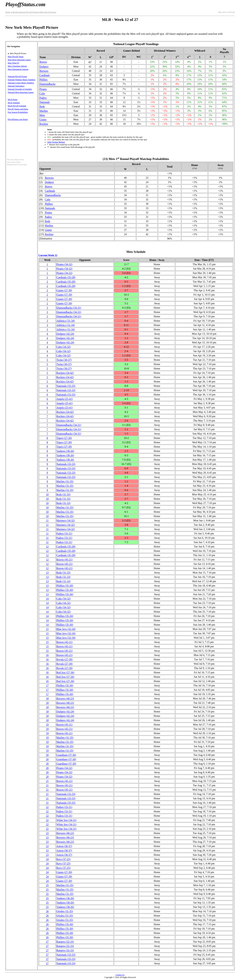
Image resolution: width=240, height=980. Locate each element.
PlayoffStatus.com (25, 4)
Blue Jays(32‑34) (66, 629)
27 (47, 942)
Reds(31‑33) (63, 494)
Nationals (45, 102)
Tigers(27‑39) (64, 438)
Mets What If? (13, 63)
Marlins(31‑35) (65, 481)
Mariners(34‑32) (66, 520)
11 (47, 520)
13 (47, 573)
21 (47, 781)
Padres (43, 98)
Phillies (43, 80)
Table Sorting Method (56, 142)
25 (47, 885)
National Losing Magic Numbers (21, 83)
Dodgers (44, 67)
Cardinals (45, 75)
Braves (43, 62)
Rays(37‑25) (63, 859)
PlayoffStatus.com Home (18, 119)
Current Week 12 (48, 255)
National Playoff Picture (27, 12)
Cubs (42, 93)
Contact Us (120, 975)
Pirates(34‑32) (64, 264)
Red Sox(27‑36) (65, 672)
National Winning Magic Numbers (21, 80)
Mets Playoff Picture (47, 12)
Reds (42, 106)
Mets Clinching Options (17, 66)
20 (47, 755)
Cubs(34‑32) (64, 347)
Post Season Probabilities (18, 112)
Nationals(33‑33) (66, 386)
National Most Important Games (21, 92)
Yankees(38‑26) (65, 451)
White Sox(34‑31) (66, 820)
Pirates (43, 89)
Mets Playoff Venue (16, 57)
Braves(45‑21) (64, 560)
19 (47, 725)
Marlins (44, 111)
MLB (14, 12)
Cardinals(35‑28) (66, 277)
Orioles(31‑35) (65, 911)
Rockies (44, 124)
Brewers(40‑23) (65, 699)
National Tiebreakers (16, 86)
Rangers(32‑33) (65, 942)
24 (47, 859)
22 (47, 807)
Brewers (44, 71)
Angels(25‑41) (65, 399)
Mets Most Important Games (19, 60)
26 (47, 911)
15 (47, 629)
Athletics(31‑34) (66, 321)
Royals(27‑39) (64, 659)
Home (8, 12)
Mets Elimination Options (18, 69)
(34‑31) (69, 308)
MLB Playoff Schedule (17, 106)
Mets (42, 115)
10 (47, 494)
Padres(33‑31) (64, 534)
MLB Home (12, 100)
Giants (43, 119)
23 (47, 833)
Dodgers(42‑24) (65, 334)
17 (47, 685)
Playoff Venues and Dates (18, 109)
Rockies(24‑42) (65, 373)
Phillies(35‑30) (65, 586)
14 (47, 599)
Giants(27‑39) (64, 290)
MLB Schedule (14, 103)
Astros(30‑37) (64, 846)
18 (47, 699)
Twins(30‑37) (64, 360)
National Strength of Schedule (20, 89)
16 (47, 655)
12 (47, 547)
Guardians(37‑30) (66, 755)
